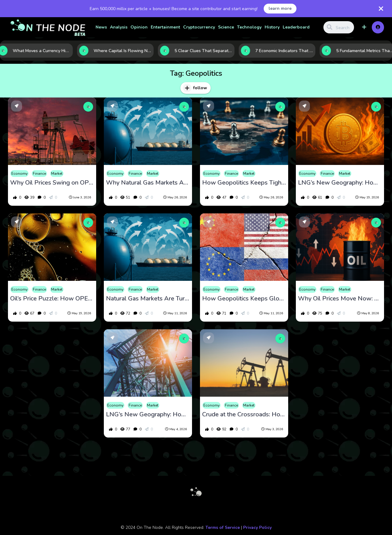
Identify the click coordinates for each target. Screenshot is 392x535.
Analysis (119, 27)
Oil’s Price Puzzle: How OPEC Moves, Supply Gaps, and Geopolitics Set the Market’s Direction (52, 299)
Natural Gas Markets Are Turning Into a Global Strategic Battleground (148, 299)
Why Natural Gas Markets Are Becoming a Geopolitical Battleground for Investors (148, 183)
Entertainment (165, 27)
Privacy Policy (257, 527)
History (272, 27)
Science (226, 27)
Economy (19, 174)
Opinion (139, 27)
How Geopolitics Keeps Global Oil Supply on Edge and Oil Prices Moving (244, 299)
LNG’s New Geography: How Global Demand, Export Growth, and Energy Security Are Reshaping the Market (148, 415)
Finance (39, 174)
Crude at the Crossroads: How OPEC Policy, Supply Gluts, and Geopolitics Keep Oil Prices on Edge (244, 415)
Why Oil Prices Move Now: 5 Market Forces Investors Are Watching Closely (340, 299)
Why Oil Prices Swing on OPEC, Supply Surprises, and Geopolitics (52, 183)
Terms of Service (223, 527)
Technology (249, 27)
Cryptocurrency (199, 27)
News (101, 27)
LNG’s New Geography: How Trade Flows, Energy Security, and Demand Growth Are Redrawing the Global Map (340, 183)
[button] (364, 27)
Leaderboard (296, 27)
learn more (280, 8)
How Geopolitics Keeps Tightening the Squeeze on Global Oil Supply (244, 183)
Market (57, 174)
